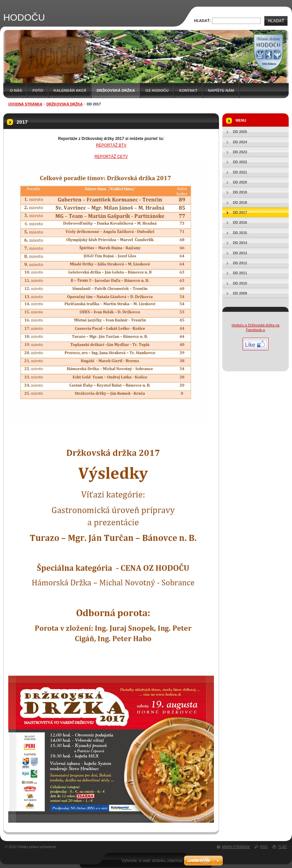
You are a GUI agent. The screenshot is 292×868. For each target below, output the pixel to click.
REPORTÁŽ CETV (111, 157)
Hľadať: (203, 21)
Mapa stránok (236, 847)
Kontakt (188, 90)
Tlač (282, 847)
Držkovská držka (116, 90)
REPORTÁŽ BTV (111, 145)
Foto (38, 90)
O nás (16, 90)
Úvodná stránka (25, 104)
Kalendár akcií (70, 90)
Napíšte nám (221, 90)
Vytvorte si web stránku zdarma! (152, 861)
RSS (264, 847)
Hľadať (276, 21)
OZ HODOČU (157, 90)
